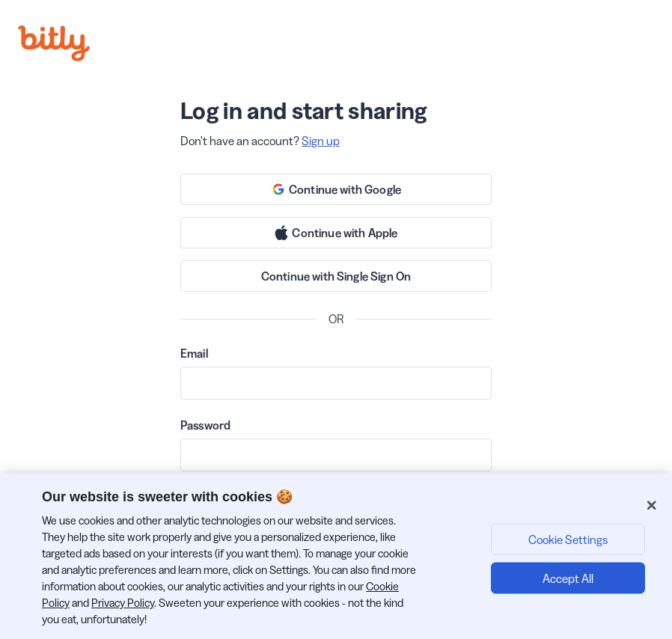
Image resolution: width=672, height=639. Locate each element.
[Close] (652, 505)
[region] (336, 556)
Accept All (568, 578)
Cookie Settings (568, 539)
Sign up (321, 141)
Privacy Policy (123, 603)
